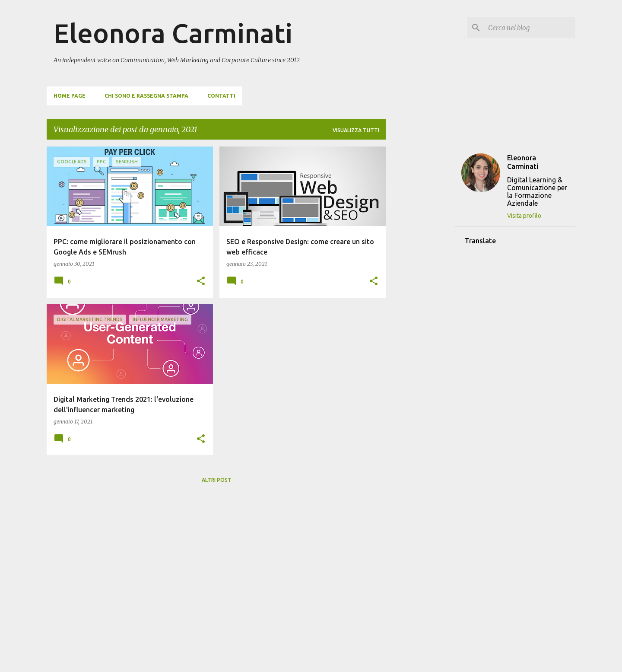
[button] (201, 282)
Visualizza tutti (356, 130)
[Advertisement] (420, 276)
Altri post (217, 480)
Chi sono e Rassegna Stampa (146, 96)
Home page (70, 96)
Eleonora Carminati (173, 33)
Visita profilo (524, 216)
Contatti (221, 96)
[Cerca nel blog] (530, 28)
